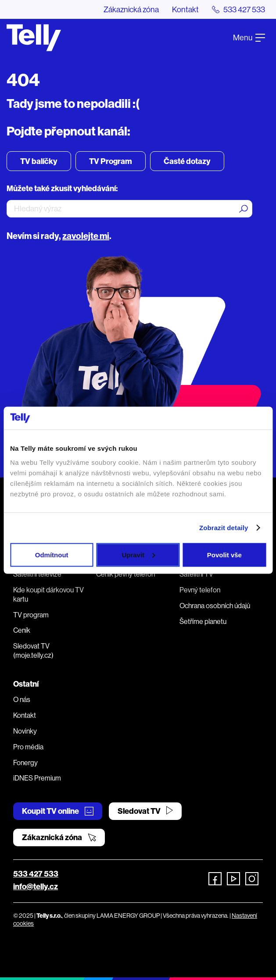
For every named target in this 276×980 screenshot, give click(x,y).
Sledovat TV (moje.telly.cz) (33, 650)
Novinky (25, 731)
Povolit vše (224, 554)
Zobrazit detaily (224, 528)
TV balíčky (39, 161)
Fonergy (25, 763)
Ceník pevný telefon (125, 574)
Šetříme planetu (203, 621)
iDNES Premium (37, 778)
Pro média (28, 747)
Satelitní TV (196, 574)
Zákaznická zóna (131, 9)
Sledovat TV (145, 811)
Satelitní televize (37, 574)
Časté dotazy (187, 161)
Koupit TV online (58, 811)
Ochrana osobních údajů (215, 606)
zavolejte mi (86, 236)
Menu (249, 37)
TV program (31, 615)
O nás (22, 699)
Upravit (138, 554)
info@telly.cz (36, 886)
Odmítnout (52, 554)
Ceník (22, 630)
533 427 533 (36, 874)
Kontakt (185, 9)
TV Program (111, 161)
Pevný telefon (200, 590)
